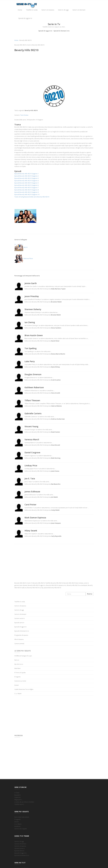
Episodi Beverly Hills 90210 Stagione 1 (27, 174)
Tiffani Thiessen (32, 400)
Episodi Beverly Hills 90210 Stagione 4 (27, 181)
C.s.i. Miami (18, 693)
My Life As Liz (19, 664)
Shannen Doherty (33, 309)
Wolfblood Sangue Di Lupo (23, 656)
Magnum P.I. (18, 800)
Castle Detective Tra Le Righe (24, 689)
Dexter (17, 685)
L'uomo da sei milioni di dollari (24, 802)
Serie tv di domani (79, 10)
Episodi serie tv (19, 623)
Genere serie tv (20, 618)
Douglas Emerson (33, 374)
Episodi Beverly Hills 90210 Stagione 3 (27, 178)
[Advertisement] (54, 69)
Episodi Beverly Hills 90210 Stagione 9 (27, 192)
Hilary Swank (31, 531)
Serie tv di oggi (63, 10)
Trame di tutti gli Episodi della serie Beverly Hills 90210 (32, 197)
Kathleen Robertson (34, 387)
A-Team (17, 793)
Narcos (17, 660)
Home (20, 10)
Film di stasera (19, 639)
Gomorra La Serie (20, 681)
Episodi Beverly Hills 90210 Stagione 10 (27, 194)
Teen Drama (24, 115)
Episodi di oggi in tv (25, 18)
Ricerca (90, 594)
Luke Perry (30, 361)
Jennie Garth (31, 283)
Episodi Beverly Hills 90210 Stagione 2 (27, 176)
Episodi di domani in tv (62, 31)
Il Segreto (17, 677)
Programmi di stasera (21, 635)
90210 (21, 247)
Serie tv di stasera (48, 10)
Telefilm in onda (32, 10)
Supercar (17, 797)
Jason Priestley (32, 296)
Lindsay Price (31, 465)
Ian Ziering (30, 322)
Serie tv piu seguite (21, 829)
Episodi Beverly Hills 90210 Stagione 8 (27, 190)
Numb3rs (17, 826)
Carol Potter (30, 505)
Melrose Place (24, 258)
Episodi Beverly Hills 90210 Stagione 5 (27, 183)
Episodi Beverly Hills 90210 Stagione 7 (27, 188)
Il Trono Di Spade (20, 673)
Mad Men (17, 668)
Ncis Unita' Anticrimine (22, 817)
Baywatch (17, 795)
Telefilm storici (19, 804)
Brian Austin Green (34, 335)
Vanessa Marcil (32, 439)
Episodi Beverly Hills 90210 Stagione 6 (27, 185)
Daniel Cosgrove (32, 452)
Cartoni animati (19, 644)
